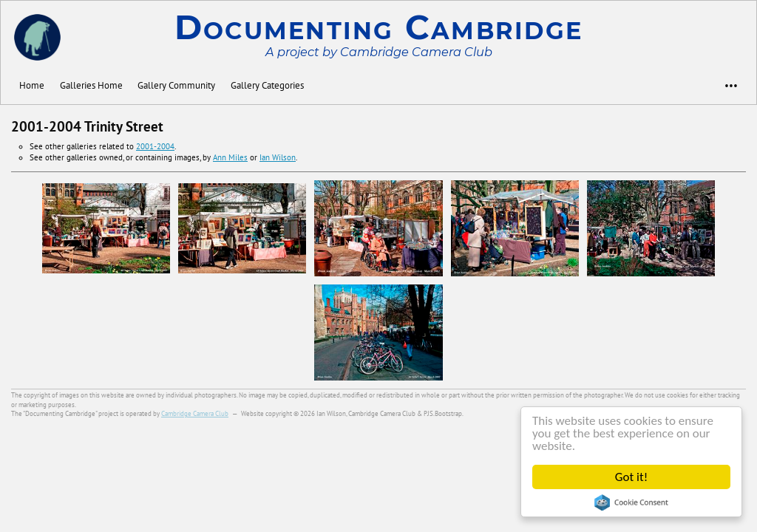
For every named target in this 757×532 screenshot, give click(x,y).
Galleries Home (91, 85)
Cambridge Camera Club (195, 413)
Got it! (631, 477)
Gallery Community (176, 85)
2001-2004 (155, 146)
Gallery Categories (267, 85)
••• (724, 85)
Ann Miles (230, 157)
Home (32, 85)
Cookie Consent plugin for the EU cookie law (631, 502)
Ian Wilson (278, 157)
